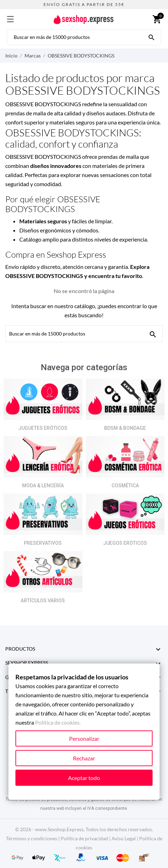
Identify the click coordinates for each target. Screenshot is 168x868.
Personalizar (84, 738)
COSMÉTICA (125, 486)
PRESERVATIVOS (43, 543)
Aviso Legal (124, 838)
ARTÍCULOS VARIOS (43, 601)
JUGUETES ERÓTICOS (43, 428)
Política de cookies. (58, 722)
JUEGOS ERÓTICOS (125, 543)
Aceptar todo (84, 778)
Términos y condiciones (32, 838)
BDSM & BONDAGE (125, 428)
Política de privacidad (84, 838)
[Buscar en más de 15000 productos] (152, 37)
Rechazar (84, 758)
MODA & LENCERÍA (43, 486)
